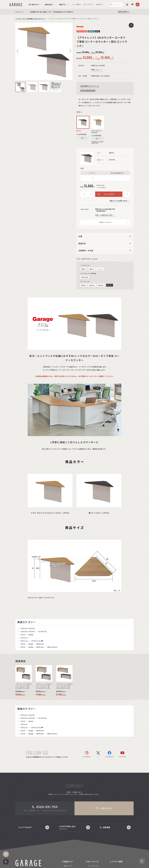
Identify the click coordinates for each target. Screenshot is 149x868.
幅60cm (84, 269)
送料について (68, 866)
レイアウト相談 (116, 861)
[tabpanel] (44, 51)
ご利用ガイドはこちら (105, 222)
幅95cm (92, 269)
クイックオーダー (94, 866)
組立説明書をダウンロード (88, 86)
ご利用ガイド (99, 4)
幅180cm (101, 285)
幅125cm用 (85, 277)
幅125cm (92, 285)
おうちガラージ (119, 173)
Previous (18, 51)
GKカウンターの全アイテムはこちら (41, 598)
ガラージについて (88, 4)
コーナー (100, 269)
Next (70, 51)
